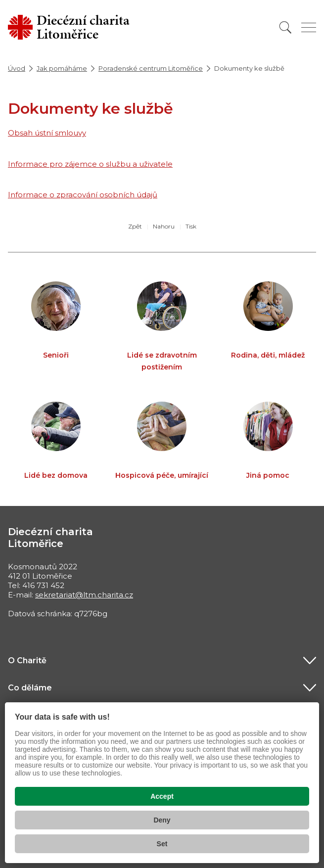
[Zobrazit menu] (309, 27)
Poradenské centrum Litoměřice (151, 68)
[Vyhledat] (285, 27)
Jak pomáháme (62, 68)
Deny (162, 820)
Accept (162, 796)
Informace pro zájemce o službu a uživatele (90, 164)
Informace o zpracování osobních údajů (83, 195)
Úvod (17, 68)
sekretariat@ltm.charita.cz (84, 595)
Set (162, 844)
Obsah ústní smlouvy (47, 133)
